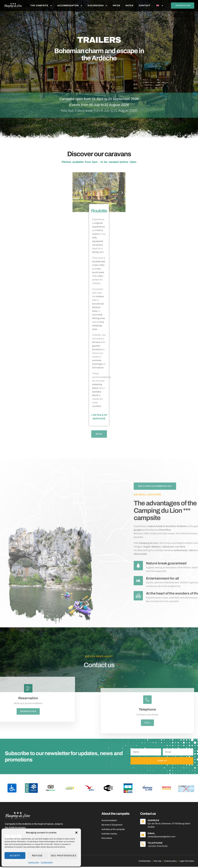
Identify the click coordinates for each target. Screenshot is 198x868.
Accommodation (70, 6)
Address (154, 821)
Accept (15, 856)
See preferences (64, 856)
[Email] (143, 836)
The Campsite (41, 6)
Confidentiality (47, 862)
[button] (76, 833)
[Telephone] (143, 846)
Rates (130, 6)
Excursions (98, 6)
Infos (116, 6)
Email (152, 834)
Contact (145, 6)
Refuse (37, 856)
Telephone (156, 844)
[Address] (143, 823)
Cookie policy (34, 862)
